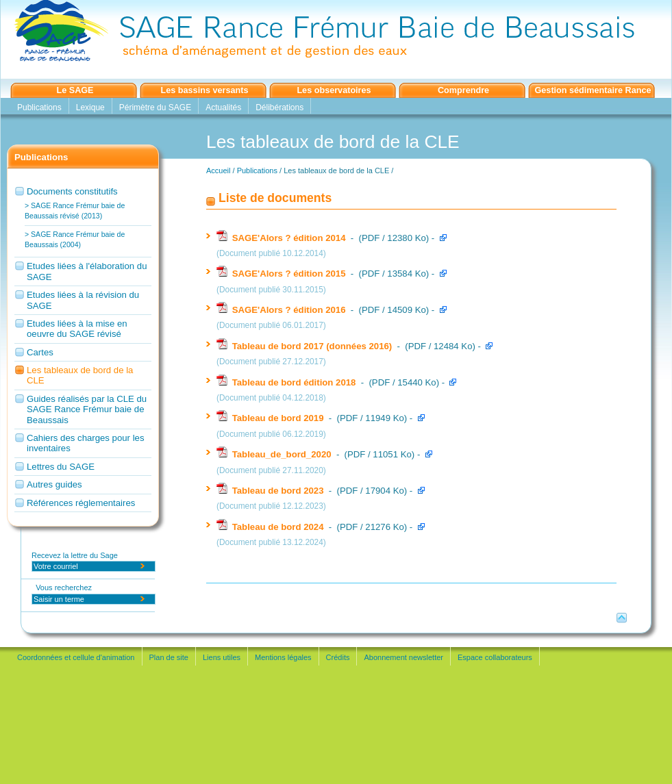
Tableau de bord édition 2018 (287, 382)
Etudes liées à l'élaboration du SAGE (87, 271)
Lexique (90, 108)
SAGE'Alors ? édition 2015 (282, 274)
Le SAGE (75, 90)
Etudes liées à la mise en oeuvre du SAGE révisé (77, 329)
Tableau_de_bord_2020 (275, 454)
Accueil (218, 170)
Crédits (338, 657)
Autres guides (54, 484)
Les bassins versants (205, 90)
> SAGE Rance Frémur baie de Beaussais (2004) (75, 239)
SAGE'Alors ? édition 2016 (282, 310)
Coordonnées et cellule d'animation (76, 657)
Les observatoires (334, 90)
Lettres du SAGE (61, 467)
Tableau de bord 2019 (271, 418)
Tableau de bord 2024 (271, 527)
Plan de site (169, 657)
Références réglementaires (81, 503)
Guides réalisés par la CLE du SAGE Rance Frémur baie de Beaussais (87, 409)
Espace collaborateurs (495, 657)
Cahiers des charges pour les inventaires (86, 443)
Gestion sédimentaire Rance (593, 90)
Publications (39, 108)
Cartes (40, 352)
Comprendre (463, 90)
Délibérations (279, 108)
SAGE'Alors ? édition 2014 (282, 238)
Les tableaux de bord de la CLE (80, 375)
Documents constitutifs (72, 191)
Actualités (223, 108)
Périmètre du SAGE (155, 108)
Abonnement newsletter (403, 657)
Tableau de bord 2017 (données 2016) (306, 346)
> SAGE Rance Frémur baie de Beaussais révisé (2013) (75, 211)
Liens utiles (222, 657)
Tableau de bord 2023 (271, 491)
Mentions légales (283, 657)
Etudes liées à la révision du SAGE (83, 300)
